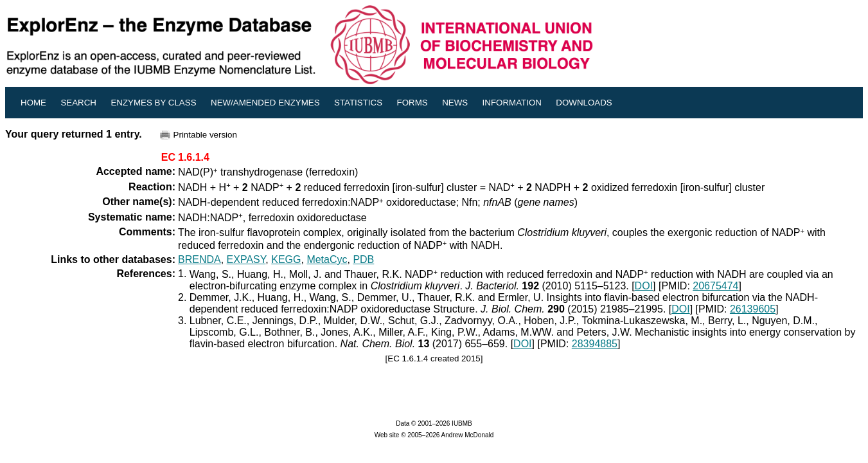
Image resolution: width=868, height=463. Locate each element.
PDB (363, 259)
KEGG (286, 259)
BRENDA (199, 259)
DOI (644, 286)
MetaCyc (327, 259)
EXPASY (246, 259)
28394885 (595, 344)
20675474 (715, 286)
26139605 (753, 309)
